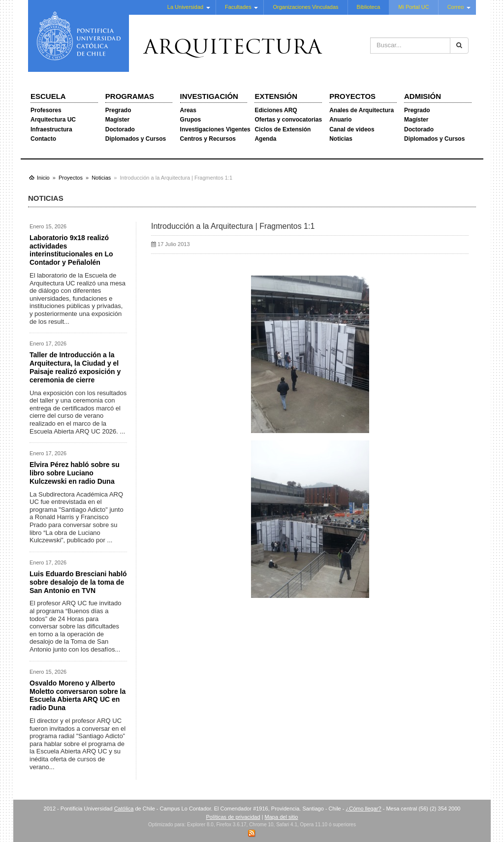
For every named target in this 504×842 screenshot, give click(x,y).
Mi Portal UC (413, 7)
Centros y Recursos (208, 139)
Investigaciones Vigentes (215, 129)
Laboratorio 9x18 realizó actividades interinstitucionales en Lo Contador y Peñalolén (71, 250)
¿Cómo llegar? (363, 809)
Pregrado (118, 110)
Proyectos (352, 96)
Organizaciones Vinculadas (305, 7)
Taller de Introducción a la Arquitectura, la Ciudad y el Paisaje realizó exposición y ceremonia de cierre (75, 367)
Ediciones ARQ (276, 110)
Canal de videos (352, 129)
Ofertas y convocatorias (288, 120)
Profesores (46, 110)
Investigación (209, 96)
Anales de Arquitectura (362, 110)
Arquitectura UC (53, 120)
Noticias (341, 139)
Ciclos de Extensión (283, 129)
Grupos (191, 120)
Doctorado (120, 129)
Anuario (340, 120)
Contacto (43, 139)
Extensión (276, 96)
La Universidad (185, 7)
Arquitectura (233, 49)
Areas (188, 110)
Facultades (238, 7)
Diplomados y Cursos (136, 139)
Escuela (48, 96)
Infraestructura (51, 129)
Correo (456, 7)
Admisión (423, 96)
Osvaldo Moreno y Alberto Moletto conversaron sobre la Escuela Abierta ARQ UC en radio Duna (78, 695)
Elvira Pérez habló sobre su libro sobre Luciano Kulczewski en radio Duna (75, 473)
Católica (124, 809)
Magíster (117, 120)
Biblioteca (369, 7)
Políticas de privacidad (233, 817)
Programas (130, 96)
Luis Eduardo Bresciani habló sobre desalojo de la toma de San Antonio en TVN (78, 582)
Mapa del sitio (282, 817)
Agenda (265, 139)
